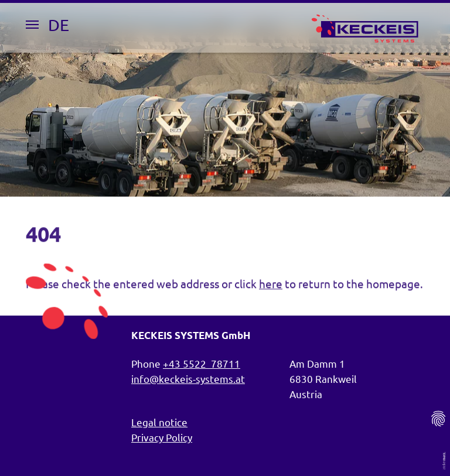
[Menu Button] (32, 25)
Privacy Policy (162, 437)
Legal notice (159, 422)
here (271, 287)
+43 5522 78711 (202, 363)
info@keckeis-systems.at (188, 379)
